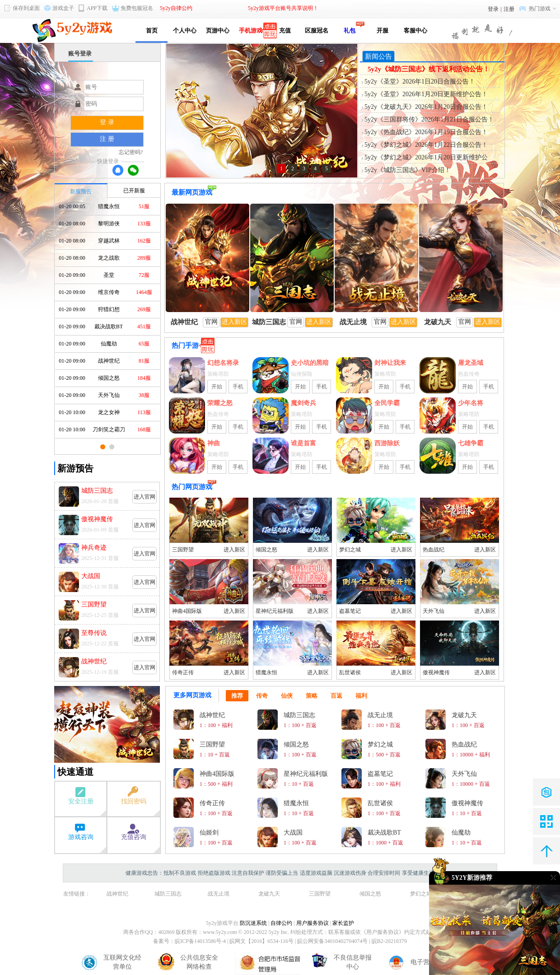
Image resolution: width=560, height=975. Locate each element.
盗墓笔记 (350, 611)
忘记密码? (131, 152)
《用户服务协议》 (383, 932)
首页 (152, 30)
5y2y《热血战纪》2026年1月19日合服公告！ (426, 132)
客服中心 (415, 30)
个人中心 (185, 30)
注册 (509, 9)
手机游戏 (251, 30)
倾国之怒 (266, 550)
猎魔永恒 (266, 672)
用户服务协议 (313, 923)
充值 (283, 30)
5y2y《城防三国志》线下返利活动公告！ (429, 69)
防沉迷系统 (253, 923)
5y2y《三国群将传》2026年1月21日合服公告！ (429, 119)
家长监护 (343, 923)
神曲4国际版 (187, 611)
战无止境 (219, 894)
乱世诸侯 (350, 672)
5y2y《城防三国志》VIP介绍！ (408, 170)
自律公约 (281, 923)
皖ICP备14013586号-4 (200, 941)
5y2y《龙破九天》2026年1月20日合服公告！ (426, 107)
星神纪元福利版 (275, 611)
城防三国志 (168, 894)
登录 (493, 9)
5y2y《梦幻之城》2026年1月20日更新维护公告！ (426, 158)
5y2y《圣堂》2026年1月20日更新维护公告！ (426, 94)
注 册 (107, 139)
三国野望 (183, 550)
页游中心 (218, 30)
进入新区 (234, 550)
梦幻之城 (350, 550)
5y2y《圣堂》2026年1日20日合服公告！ (420, 82)
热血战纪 (434, 550)
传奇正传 (183, 672)
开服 (383, 30)
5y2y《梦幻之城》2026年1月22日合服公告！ (426, 145)
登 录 (107, 122)
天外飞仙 (434, 611)
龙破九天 (269, 894)
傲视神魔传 (436, 672)
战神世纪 (117, 894)
